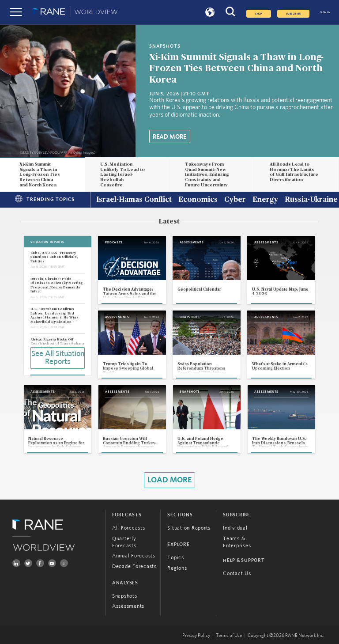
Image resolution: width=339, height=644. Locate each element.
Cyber (235, 200)
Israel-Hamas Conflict (134, 200)
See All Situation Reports (58, 358)
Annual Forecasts (134, 556)
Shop (259, 14)
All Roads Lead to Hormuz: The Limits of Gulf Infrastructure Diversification (294, 172)
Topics (176, 557)
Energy (265, 200)
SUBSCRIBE (293, 14)
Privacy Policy (196, 636)
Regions (177, 568)
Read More (169, 137)
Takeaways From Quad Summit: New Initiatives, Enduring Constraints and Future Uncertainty (207, 175)
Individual (235, 528)
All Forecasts (129, 528)
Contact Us (237, 573)
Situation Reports (189, 528)
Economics (198, 200)
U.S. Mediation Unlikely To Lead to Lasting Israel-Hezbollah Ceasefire (122, 175)
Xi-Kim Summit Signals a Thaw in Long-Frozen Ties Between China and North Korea (236, 68)
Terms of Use (229, 636)
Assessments (128, 606)
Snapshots (125, 596)
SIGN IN (325, 12)
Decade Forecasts (134, 566)
